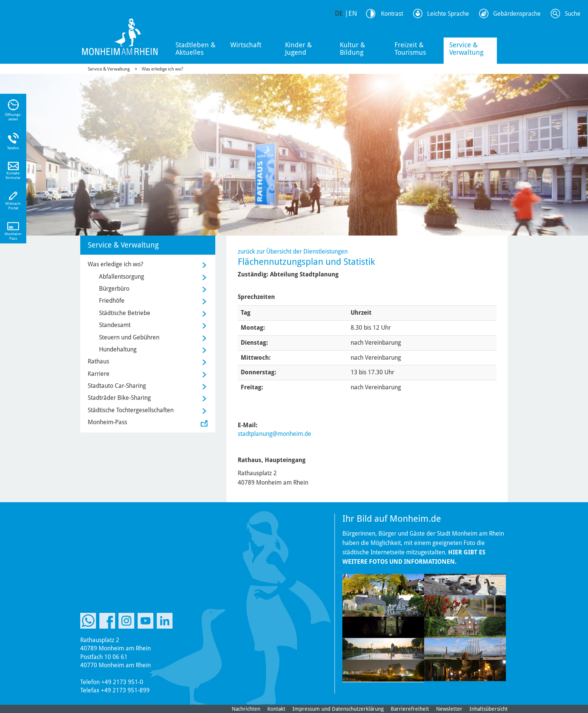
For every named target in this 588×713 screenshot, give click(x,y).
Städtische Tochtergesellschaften (131, 410)
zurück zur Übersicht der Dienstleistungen (293, 251)
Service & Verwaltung (466, 49)
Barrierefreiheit (410, 709)
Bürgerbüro (114, 289)
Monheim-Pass (107, 422)
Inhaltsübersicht (489, 709)
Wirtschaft (246, 45)
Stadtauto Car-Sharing (117, 386)
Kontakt (276, 709)
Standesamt (115, 325)
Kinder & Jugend (298, 49)
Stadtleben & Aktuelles (196, 49)
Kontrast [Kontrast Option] (392, 14)
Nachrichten (246, 709)
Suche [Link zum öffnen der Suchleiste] (573, 14)
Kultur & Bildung (352, 49)
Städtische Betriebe (125, 313)
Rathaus (98, 361)
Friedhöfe (112, 301)
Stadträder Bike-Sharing (119, 398)
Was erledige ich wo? (162, 69)
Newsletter (449, 709)
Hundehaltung (118, 349)
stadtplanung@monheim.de (274, 434)
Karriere (99, 374)
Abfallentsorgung (121, 277)
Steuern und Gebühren (129, 337)
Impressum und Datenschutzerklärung (338, 709)
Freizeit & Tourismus (410, 49)
